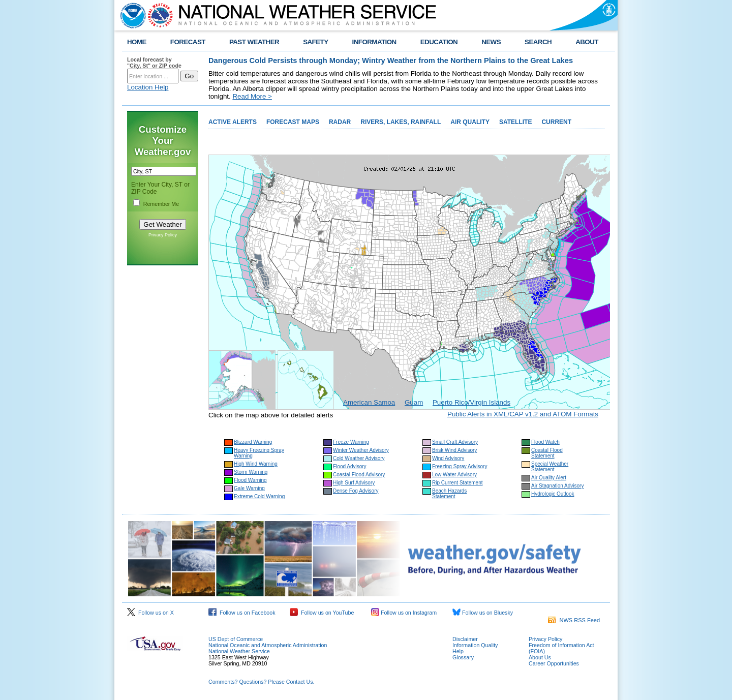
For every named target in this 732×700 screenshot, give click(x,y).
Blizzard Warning (253, 442)
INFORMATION (374, 42)
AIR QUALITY (470, 122)
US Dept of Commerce (236, 639)
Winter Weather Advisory (361, 450)
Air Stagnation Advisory (557, 486)
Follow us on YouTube (322, 613)
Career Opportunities (554, 663)
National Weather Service (239, 651)
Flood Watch (545, 442)
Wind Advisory (448, 458)
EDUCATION (439, 42)
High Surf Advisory (354, 483)
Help (458, 651)
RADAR (340, 122)
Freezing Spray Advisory (460, 466)
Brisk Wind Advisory (454, 450)
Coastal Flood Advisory (359, 475)
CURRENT (556, 122)
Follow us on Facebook (242, 613)
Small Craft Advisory (455, 442)
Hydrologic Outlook (553, 494)
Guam (414, 402)
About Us (540, 657)
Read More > (252, 96)
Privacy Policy (163, 235)
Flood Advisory (350, 466)
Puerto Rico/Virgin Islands (471, 402)
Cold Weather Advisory (359, 458)
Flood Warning (250, 480)
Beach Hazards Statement (449, 494)
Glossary (463, 657)
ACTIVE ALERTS (233, 122)
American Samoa (369, 402)
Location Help (148, 87)
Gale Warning (249, 488)
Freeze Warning (351, 442)
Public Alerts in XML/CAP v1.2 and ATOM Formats (523, 414)
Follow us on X (150, 613)
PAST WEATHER (254, 42)
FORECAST (188, 42)
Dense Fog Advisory (356, 491)
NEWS (491, 42)
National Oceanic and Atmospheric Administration (268, 645)
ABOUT (587, 42)
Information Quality (475, 645)
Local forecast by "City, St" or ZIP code (154, 63)
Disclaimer (465, 639)
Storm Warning (251, 472)
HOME (137, 42)
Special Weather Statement (550, 467)
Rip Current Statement (457, 483)
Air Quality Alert (549, 478)
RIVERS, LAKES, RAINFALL (401, 122)
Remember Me (161, 204)
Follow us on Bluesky (483, 613)
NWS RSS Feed (574, 620)
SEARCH (538, 42)
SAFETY (315, 42)
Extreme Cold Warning (259, 496)
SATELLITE (515, 122)
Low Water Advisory (454, 475)
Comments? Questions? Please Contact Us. (261, 682)
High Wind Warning (256, 464)
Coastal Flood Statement (547, 453)
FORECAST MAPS (293, 122)
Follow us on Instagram (404, 613)
